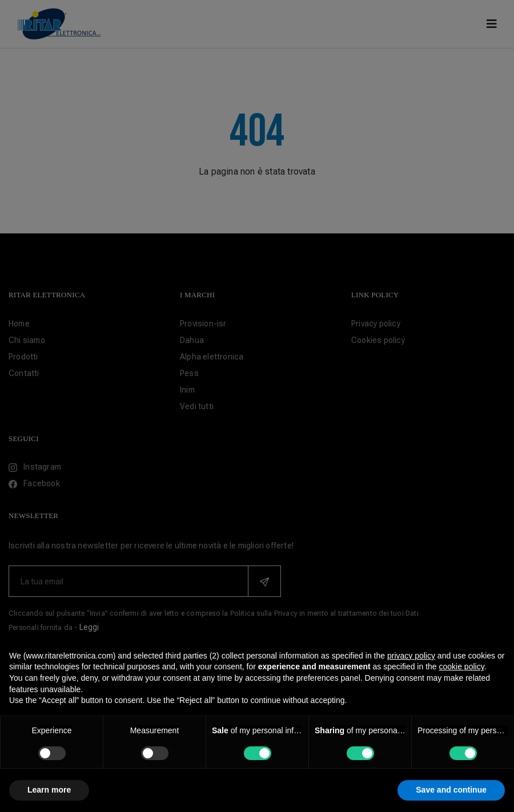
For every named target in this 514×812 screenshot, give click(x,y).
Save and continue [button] (451, 790)
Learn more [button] (49, 790)
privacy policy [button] (411, 656)
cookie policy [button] (462, 666)
